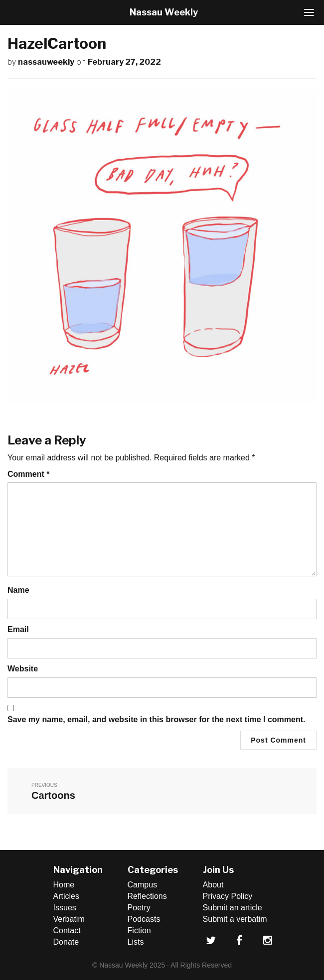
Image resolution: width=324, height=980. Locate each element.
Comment (28, 474)
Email (18, 629)
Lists (136, 942)
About (213, 885)
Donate (66, 942)
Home (64, 885)
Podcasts (144, 919)
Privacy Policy (228, 896)
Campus (143, 885)
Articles (66, 896)
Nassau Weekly (164, 12)
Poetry (139, 908)
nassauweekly (46, 62)
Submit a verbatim (235, 919)
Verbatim (69, 919)
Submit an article (233, 908)
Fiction (139, 930)
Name (18, 590)
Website (23, 669)
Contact (67, 930)
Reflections (147, 896)
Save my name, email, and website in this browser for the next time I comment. (157, 719)
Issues (65, 908)
